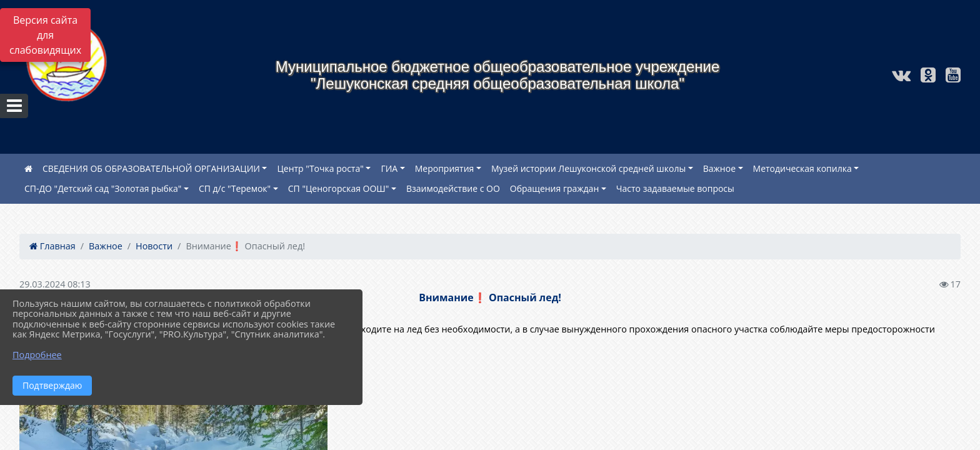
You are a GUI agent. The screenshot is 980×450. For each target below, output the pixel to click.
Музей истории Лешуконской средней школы (588, 168)
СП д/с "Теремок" (235, 188)
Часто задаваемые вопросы (675, 188)
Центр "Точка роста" (320, 168)
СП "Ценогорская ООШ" (339, 188)
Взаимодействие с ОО (453, 188)
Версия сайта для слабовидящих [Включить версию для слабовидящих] (45, 35)
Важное (719, 168)
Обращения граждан (555, 188)
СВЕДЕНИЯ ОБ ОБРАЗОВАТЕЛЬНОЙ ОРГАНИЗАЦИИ (151, 168)
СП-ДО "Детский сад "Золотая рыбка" (103, 188)
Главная (52, 246)
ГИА (389, 168)
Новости (154, 246)
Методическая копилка (802, 168)
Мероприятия (445, 168)
